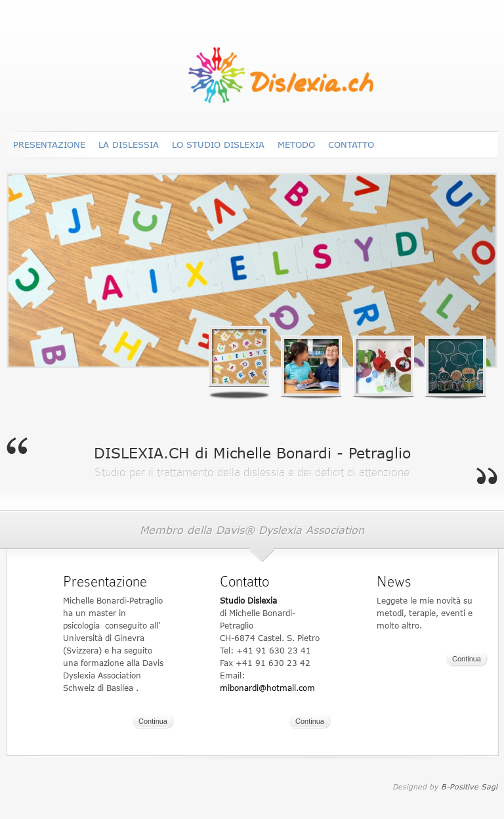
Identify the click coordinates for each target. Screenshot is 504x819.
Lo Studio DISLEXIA (218, 144)
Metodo (296, 144)
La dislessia (129, 144)
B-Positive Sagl (469, 786)
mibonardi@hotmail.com (267, 688)
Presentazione (49, 144)
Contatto (351, 144)
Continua (153, 721)
